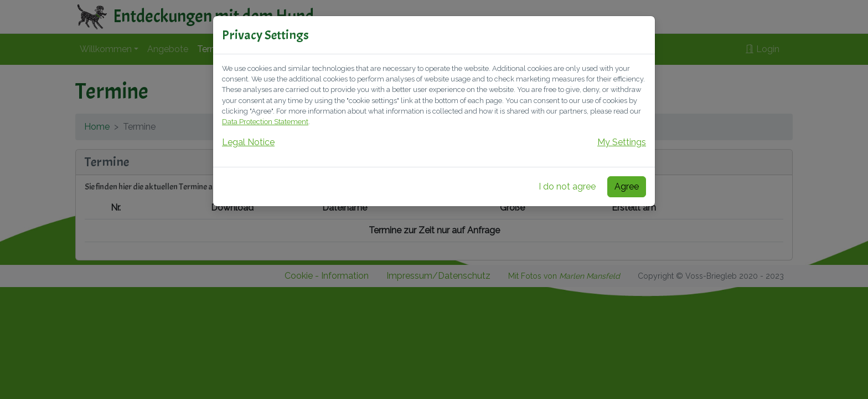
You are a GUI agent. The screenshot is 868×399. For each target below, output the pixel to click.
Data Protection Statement (265, 122)
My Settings (622, 142)
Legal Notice (248, 142)
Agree (627, 186)
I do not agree (567, 186)
